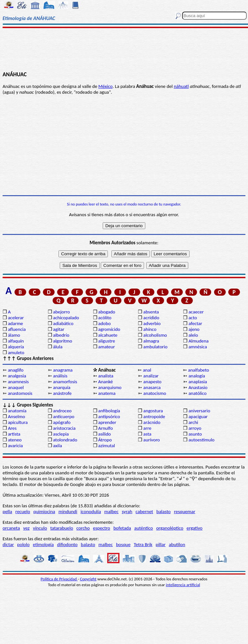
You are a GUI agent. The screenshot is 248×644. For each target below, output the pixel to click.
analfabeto (198, 370)
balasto (163, 512)
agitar (59, 329)
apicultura (18, 422)
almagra (151, 341)
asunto (195, 434)
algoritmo (62, 341)
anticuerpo (64, 417)
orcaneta (11, 528)
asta (147, 434)
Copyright (88, 579)
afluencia (17, 329)
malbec (111, 512)
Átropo (105, 440)
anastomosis (20, 393)
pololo (23, 544)
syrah (127, 512)
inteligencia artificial (183, 585)
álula (58, 347)
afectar (195, 323)
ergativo (195, 528)
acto (193, 318)
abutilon (177, 544)
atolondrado (65, 440)
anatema (107, 393)
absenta (151, 312)
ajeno (194, 329)
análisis (60, 376)
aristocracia (64, 428)
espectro (102, 528)
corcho (83, 528)
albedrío (61, 335)
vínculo (40, 528)
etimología (43, 544)
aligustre (107, 341)
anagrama (63, 370)
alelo (193, 335)
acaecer (196, 312)
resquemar (185, 512)
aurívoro (152, 440)
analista (106, 376)
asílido (104, 434)
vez (26, 528)
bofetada (122, 528)
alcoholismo (155, 335)
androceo (62, 411)
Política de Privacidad (59, 579)
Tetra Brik (143, 544)
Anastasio (198, 387)
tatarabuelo (62, 528)
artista (14, 434)
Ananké (105, 382)
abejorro (61, 312)
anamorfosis (65, 382)
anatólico (198, 393)
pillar (161, 544)
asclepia (61, 434)
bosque (123, 544)
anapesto (152, 382)
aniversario (199, 411)
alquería (16, 347)
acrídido (151, 318)
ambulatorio (155, 347)
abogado (107, 312)
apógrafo (62, 422)
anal (147, 370)
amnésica (198, 347)
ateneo (15, 440)
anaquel (16, 387)
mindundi (68, 512)
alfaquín (16, 341)
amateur (107, 347)
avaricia (15, 446)
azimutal (107, 446)
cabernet (144, 512)
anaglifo (15, 370)
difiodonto (67, 544)
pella (7, 512)
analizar (151, 376)
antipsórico (109, 417)
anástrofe (62, 393)
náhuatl (181, 86)
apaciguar (198, 417)
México (106, 86)
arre (147, 428)
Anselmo (16, 417)
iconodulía (91, 512)
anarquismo (110, 387)
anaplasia (198, 382)
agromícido (109, 329)
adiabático (63, 323)
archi (193, 422)
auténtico (144, 528)
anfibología (109, 411)
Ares (12, 428)
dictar (8, 544)
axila (57, 446)
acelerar (16, 318)
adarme (15, 323)
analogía (197, 376)
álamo (14, 335)
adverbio (152, 323)
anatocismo (155, 393)
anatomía (17, 411)
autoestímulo (202, 440)
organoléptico (170, 528)
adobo (104, 323)
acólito (105, 318)
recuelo (23, 512)
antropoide (154, 417)
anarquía (62, 387)
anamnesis (18, 382)
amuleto (16, 353)
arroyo (195, 428)
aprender (107, 422)
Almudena (199, 341)
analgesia (17, 376)
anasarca (152, 387)
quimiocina (44, 512)
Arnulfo (105, 428)
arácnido (152, 422)
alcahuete (108, 335)
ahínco (150, 329)
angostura (153, 411)
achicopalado (66, 318)
